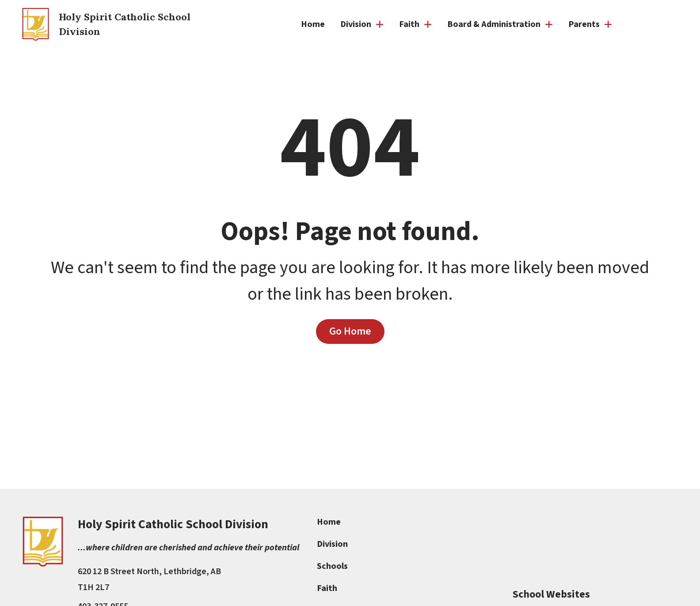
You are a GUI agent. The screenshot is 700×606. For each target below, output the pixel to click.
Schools (333, 566)
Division (333, 544)
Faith (327, 588)
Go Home (350, 331)
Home (313, 24)
